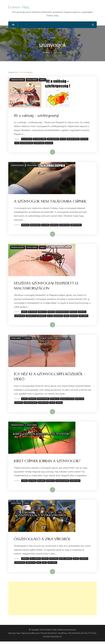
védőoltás (31, 565)
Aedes (25, 313)
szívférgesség (27, 143)
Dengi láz (43, 313)
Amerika (25, 561)
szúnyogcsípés (31, 404)
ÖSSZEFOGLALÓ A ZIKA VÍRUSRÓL (43, 541)
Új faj (50, 317)
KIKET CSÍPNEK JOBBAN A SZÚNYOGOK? (47, 463)
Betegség (33, 313)
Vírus (67, 317)
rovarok (42, 483)
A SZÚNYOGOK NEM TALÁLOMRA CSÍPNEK (50, 202)
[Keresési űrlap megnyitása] (93, 25)
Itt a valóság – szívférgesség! (37, 116)
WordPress (63, 636)
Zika (45, 565)
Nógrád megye (73, 139)
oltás (76, 561)
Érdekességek (18, 80)
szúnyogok (39, 143)
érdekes (26, 226)
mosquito (55, 400)
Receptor (80, 400)
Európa (45, 561)
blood (25, 400)
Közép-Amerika (66, 561)
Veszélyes (59, 317)
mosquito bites (68, 400)
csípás (25, 483)
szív (17, 143)
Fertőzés (54, 561)
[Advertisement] (52, 601)
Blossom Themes (40, 636)
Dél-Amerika (36, 561)
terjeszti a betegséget (36, 317)
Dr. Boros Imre (40, 139)
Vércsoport (76, 226)
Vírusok (74, 317)
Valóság (49, 143)
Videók (27, 339)
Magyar (52, 313)
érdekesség (35, 226)
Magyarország (63, 313)
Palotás (85, 139)
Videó (53, 404)
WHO (39, 565)
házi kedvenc (53, 139)
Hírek (42, 80)
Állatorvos (27, 139)
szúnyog (55, 226)
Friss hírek (32, 80)
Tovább (49, 152)
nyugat (74, 313)
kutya (63, 139)
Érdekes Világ (19, 7)
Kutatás (46, 226)
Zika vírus (84, 317)
